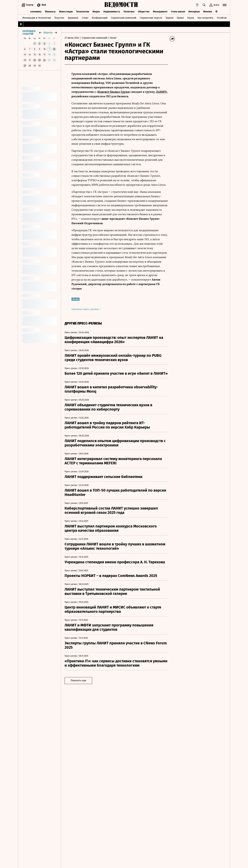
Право (180, 18)
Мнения (208, 12)
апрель (48, 33)
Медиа (96, 12)
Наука (191, 18)
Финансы (50, 12)
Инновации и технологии (37, 18)
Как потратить (205, 18)
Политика (129, 12)
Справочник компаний (124, 18)
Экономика (35, 12)
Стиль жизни (178, 12)
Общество (144, 12)
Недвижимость (112, 12)
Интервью (194, 12)
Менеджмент (160, 12)
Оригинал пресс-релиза (86, 309)
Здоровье (73, 18)
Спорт (85, 18)
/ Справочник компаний (94, 38)
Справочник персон (151, 18)
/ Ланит (112, 38)
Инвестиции (66, 12)
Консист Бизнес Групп (114, 92)
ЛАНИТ (161, 92)
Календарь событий (29, 33)
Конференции (100, 18)
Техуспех (59, 18)
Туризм (169, 18)
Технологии (83, 12)
